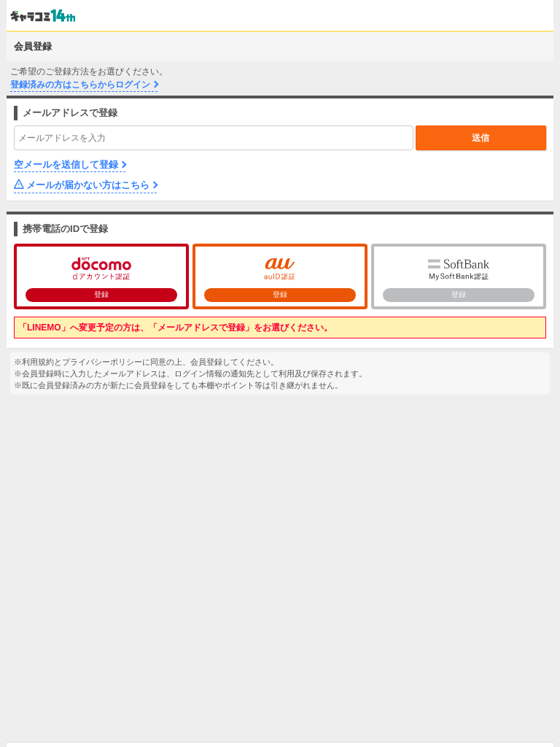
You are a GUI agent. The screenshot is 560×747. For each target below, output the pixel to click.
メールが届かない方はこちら (88, 185)
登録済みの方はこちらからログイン (80, 85)
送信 (481, 138)
